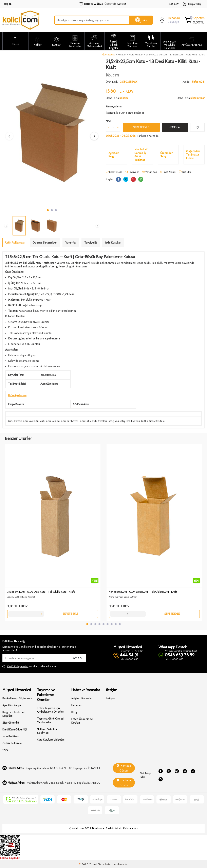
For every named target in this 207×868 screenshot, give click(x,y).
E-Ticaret (92, 864)
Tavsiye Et (132, 172)
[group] (52, 133)
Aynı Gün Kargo (12, 705)
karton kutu (21, 421)
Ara (141, 20)
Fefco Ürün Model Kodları (82, 721)
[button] (48, 210)
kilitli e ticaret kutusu (153, 421)
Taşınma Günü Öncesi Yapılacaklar (51, 720)
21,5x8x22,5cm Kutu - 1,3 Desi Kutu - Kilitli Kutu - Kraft (175, 55)
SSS (5, 750)
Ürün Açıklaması (15, 243)
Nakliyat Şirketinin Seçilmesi (48, 731)
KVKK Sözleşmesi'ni (18, 666)
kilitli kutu (45, 421)
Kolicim (112, 75)
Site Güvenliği (11, 723)
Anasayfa (109, 55)
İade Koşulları (113, 243)
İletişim (110, 698)
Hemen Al (175, 127)
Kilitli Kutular (136, 55)
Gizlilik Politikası (12, 743)
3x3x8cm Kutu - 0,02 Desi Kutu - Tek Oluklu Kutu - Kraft (41, 592)
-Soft (83, 864)
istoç (111, 421)
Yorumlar (71, 243)
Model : (194, 82)
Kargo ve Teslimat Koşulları (14, 714)
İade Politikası (11, 736)
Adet (108, 121)
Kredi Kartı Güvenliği (15, 729)
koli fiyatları (133, 421)
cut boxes (73, 421)
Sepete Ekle (141, 127)
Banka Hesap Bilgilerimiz (17, 698)
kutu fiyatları (100, 421)
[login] (169, 20)
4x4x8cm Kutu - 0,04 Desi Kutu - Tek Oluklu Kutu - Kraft (143, 592)
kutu (11, 421)
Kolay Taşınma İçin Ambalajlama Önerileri (51, 710)
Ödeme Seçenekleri (45, 243)
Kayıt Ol (78, 658)
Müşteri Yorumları (82, 698)
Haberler (77, 705)
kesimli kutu (59, 421)
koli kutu (34, 421)
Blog (74, 712)
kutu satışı (85, 421)
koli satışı (120, 421)
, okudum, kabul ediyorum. (30, 666)
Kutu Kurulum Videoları (51, 740)
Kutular (122, 55)
